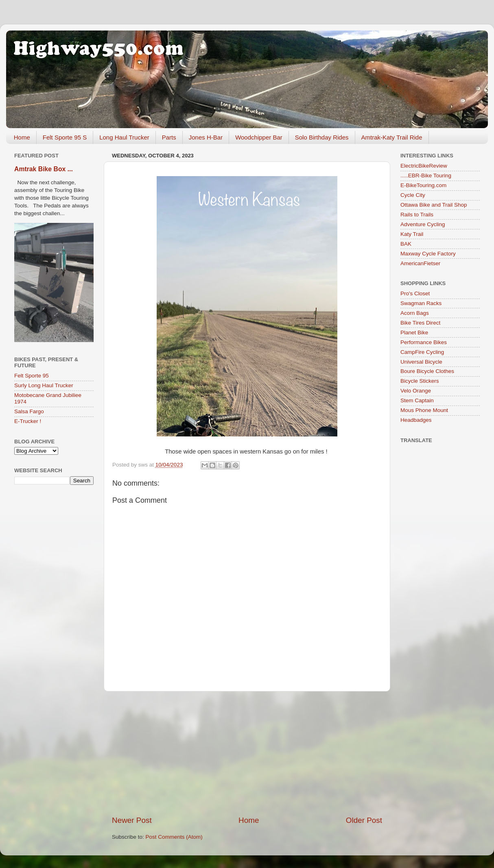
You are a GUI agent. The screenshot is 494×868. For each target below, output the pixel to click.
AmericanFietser (420, 263)
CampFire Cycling (422, 352)
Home (22, 137)
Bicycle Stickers (420, 381)
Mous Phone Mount (424, 410)
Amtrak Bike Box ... (44, 169)
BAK (406, 244)
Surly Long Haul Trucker (44, 385)
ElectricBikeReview (424, 166)
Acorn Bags (415, 313)
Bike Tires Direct (420, 323)
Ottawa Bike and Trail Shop (434, 205)
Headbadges (416, 420)
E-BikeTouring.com (423, 185)
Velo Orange (416, 391)
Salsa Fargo (29, 411)
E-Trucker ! (28, 421)
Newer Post (132, 820)
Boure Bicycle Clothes (427, 371)
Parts (169, 137)
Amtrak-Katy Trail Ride (392, 137)
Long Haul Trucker (124, 137)
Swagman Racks (421, 303)
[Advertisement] (247, 753)
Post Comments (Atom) (174, 837)
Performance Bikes (424, 342)
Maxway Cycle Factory (428, 254)
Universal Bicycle (421, 362)
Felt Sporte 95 (32, 376)
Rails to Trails (417, 215)
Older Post (364, 820)
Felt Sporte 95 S (65, 137)
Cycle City (413, 195)
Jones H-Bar (206, 137)
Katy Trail (412, 234)
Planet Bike (414, 333)
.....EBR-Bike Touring (426, 176)
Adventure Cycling (423, 224)
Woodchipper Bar (259, 137)
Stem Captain (417, 400)
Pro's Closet (415, 293)
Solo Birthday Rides (322, 137)
